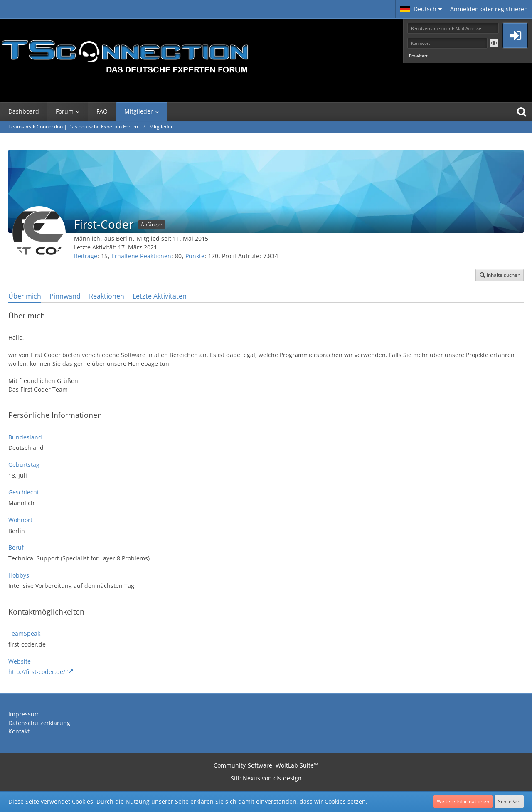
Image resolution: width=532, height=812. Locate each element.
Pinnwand (65, 296)
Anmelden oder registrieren (489, 9)
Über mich (25, 296)
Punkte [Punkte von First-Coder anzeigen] (195, 256)
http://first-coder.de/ (37, 672)
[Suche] (522, 111)
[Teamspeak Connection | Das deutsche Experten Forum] (125, 54)
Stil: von (266, 778)
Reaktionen (107, 296)
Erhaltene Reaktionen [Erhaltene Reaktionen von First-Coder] (141, 256)
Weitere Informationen (463, 801)
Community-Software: (266, 765)
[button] (421, 9)
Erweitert (418, 56)
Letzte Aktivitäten (160, 296)
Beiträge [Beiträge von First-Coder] (86, 256)
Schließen (509, 801)
